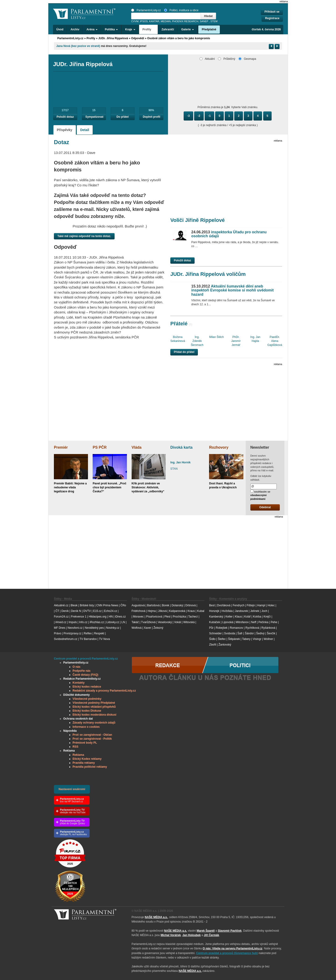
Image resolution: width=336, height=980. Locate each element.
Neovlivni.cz (75, 628)
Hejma (152, 611)
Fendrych (238, 605)
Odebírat (265, 507)
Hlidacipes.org (98, 617)
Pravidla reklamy (84, 763)
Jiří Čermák (212, 935)
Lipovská (228, 622)
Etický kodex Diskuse (87, 711)
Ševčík (271, 633)
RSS (75, 747)
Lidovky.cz (113, 622)
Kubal (201, 611)
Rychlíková (252, 628)
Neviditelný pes (94, 628)
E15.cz (97, 611)
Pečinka (263, 622)
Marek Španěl (206, 931)
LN (123, 622)
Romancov (236, 628)
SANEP (204, 21)
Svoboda (229, 633)
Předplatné (209, 29)
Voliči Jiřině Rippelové (198, 220)
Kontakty (79, 683)
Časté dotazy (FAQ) (85, 675)
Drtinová (191, 605)
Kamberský (216, 617)
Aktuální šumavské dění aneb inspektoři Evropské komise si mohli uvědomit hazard (233, 290)
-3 (188, 116)
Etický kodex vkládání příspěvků (94, 707)
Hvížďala (227, 611)
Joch (264, 611)
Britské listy (87, 605)
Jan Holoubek (192, 935)
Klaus (238, 617)
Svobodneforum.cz (66, 639)
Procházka (179, 617)
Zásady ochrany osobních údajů (94, 723)
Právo (58, 633)
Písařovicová (154, 617)
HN (111, 617)
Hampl (261, 605)
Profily (91, 38)
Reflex (88, 633)
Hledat (208, 16)
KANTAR (154, 21)
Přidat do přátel (184, 352)
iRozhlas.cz (97, 622)
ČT (57, 611)
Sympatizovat (94, 117)
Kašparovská (177, 611)
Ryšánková (268, 628)
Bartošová (153, 605)
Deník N (76, 611)
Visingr (257, 639)
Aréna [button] (92, 29)
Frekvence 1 (79, 617)
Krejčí (267, 617)
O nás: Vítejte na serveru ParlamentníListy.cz (232, 948)
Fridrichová (138, 611)
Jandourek (241, 611)
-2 (199, 116)
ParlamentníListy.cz (146, 10)
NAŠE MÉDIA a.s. (156, 917)
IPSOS (144, 21)
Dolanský (177, 605)
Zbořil (213, 645)
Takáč (135, 622)
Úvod (60, 29)
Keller (229, 617)
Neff (254, 622)
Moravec (138, 617)
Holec (271, 605)
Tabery (246, 639)
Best (212, 605)
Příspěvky (65, 130)
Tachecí (193, 617)
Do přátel (122, 117)
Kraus (191, 611)
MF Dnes (60, 628)
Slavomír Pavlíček (230, 931)
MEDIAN (166, 21)
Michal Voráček (171, 935)
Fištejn (251, 605)
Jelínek (255, 611)
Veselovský (165, 622)
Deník (65, 611)
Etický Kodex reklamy (87, 759)
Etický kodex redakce (87, 687)
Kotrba (257, 617)
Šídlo (212, 639)
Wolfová (137, 628)
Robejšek (222, 628)
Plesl (167, 617)
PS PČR (100, 447)
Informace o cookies (86, 727)
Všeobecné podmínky (87, 699)
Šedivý (260, 633)
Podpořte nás (82, 671)
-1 (209, 116)
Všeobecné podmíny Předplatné (94, 703)
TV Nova (104, 639)
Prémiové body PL (85, 743)
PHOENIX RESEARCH (185, 21)
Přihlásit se (272, 12)
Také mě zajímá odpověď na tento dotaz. (84, 236)
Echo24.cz (111, 611)
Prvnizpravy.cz (72, 633)
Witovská (189, 622)
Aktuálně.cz (61, 605)
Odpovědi (138, 38)
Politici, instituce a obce (181, 10)
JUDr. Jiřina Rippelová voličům (208, 274)
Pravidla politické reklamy (90, 767)
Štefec (222, 639)
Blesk (74, 605)
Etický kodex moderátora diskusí (94, 715)
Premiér (61, 447)
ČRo (123, 605)
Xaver (148, 628)
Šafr (240, 633)
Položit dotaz (65, 117)
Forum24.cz (61, 617)
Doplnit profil (152, 117)
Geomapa (247, 59)
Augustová (138, 605)
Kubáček (215, 622)
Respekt (99, 633)
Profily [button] (149, 29)
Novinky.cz (113, 628)
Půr (211, 628)
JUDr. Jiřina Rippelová (113, 38)
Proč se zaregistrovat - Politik (92, 739)
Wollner (268, 639)
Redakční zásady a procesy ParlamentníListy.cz (104, 691)
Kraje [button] (130, 29)
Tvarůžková (148, 622)
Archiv (75, 29)
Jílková (162, 611)
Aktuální (207, 59)
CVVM (135, 21)
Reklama (78, 755)
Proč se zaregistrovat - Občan (92, 735)
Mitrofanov (242, 622)
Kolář (247, 617)
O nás (76, 667)
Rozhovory (219, 447)
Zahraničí (168, 29)
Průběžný (227, 59)
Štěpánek (234, 639)
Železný (158, 628)
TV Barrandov (88, 639)
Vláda (137, 447)
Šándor (249, 633)
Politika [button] (111, 29)
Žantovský (225, 645)
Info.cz (83, 622)
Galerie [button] (188, 29)
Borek (166, 605)
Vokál (177, 622)
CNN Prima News (107, 605)
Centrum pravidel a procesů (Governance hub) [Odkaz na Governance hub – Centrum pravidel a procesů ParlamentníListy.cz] (227, 953)
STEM (214, 21)
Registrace (272, 18)
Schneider (215, 633)
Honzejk (214, 611)
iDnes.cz (120, 617)
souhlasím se (260, 495)
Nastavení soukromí (72, 789)
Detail (85, 130)
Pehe (274, 622)
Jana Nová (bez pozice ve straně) (78, 46)
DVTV (87, 611)
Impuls (73, 622)
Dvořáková (224, 605)
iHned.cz (61, 622)
